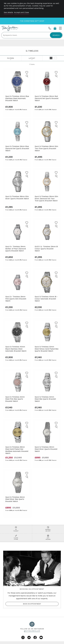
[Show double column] (51, 58)
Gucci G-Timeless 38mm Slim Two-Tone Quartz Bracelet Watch (46, 148)
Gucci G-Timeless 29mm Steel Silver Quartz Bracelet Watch (46, 449)
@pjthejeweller (32, 631)
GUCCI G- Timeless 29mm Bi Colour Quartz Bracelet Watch (46, 249)
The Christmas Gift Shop (32, 21)
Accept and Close (21, 12)
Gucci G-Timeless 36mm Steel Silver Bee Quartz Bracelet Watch (15, 499)
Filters (11, 58)
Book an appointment (32, 604)
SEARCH (56, 35)
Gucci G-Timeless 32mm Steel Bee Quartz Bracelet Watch (45, 399)
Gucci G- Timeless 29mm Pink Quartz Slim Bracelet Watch (16, 299)
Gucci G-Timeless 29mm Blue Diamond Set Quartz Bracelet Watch (17, 148)
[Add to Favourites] (27, 72)
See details (8, 12)
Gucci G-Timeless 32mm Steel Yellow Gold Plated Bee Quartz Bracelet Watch (47, 349)
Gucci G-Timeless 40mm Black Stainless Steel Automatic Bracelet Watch (16, 349)
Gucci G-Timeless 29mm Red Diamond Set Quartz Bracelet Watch (47, 98)
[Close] (62, 20)
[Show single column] (56, 58)
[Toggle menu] (60, 28)
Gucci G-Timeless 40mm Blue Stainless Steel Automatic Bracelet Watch (17, 98)
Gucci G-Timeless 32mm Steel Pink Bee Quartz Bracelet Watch (15, 399)
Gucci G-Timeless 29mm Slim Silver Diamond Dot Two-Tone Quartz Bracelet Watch (46, 199)
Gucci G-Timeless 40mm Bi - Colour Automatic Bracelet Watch (46, 299)
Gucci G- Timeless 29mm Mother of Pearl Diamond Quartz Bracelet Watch (16, 249)
